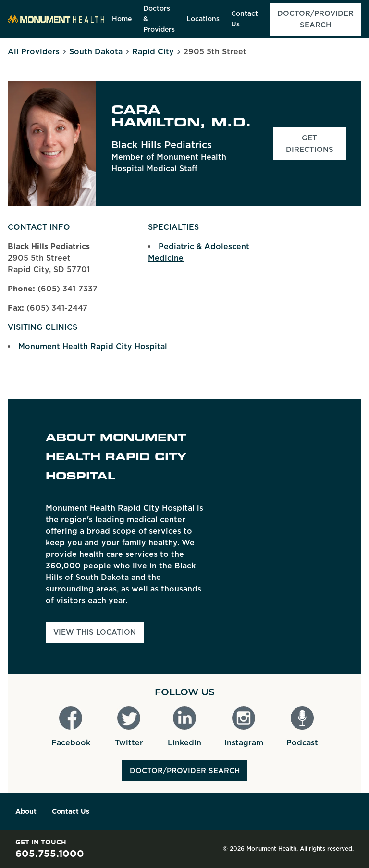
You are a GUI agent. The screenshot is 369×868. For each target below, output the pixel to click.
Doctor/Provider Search (185, 771)
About (26, 811)
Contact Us (71, 811)
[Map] (291, 536)
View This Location (95, 632)
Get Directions (316, 144)
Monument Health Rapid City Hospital (93, 346)
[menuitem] (122, 19)
